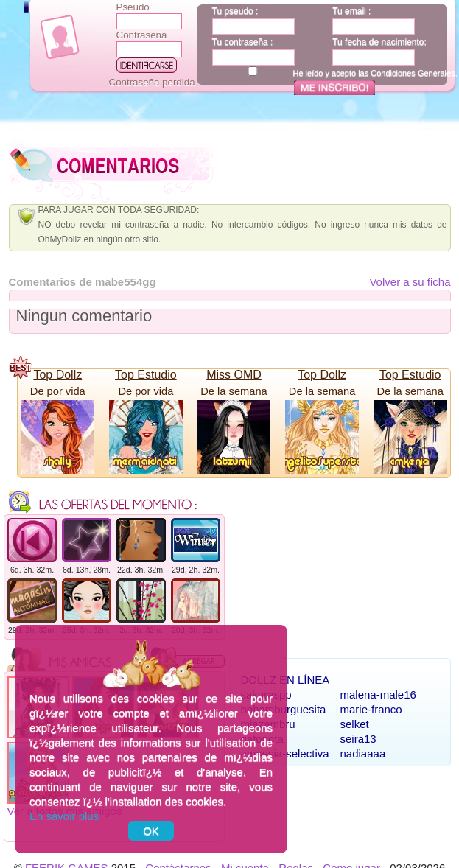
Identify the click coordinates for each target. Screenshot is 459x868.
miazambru (268, 724)
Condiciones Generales (413, 73)
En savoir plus (64, 816)
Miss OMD (234, 375)
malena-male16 (378, 694)
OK (151, 831)
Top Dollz (57, 375)
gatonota (262, 739)
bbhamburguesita (284, 709)
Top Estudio (146, 375)
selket (355, 724)
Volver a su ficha (410, 282)
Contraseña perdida (152, 82)
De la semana (234, 391)
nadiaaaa (363, 753)
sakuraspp (266, 694)
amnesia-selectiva (285, 753)
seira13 (358, 739)
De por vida (58, 391)
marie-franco (371, 709)
